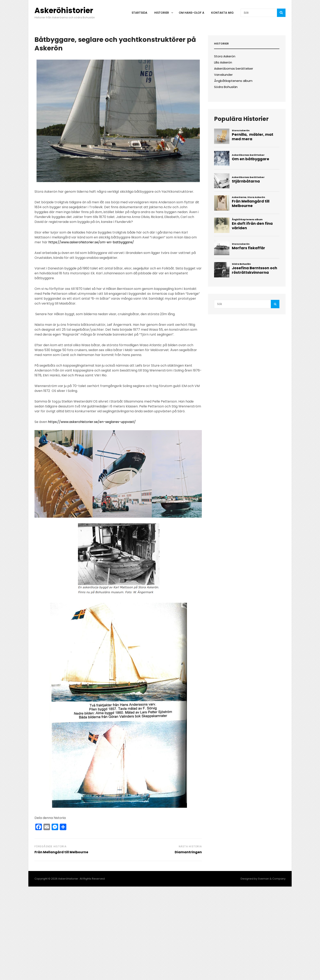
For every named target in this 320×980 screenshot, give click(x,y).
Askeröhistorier (64, 11)
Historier (164, 13)
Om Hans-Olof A (192, 13)
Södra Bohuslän (226, 87)
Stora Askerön (225, 56)
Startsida (139, 13)
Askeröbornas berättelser (234, 68)
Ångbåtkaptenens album (233, 81)
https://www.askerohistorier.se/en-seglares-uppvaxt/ (92, 422)
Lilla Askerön (223, 62)
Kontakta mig (222, 13)
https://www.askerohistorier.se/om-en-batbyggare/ (91, 242)
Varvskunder (223, 75)
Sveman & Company (272, 879)
